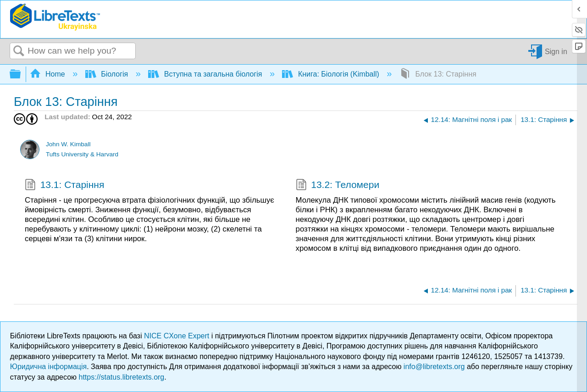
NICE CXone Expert (178, 336)
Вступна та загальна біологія (206, 74)
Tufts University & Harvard (82, 154)
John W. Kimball (68, 144)
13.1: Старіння (64, 186)
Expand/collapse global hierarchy (21, 75)
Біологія (108, 74)
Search (19, 51)
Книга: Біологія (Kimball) (332, 74)
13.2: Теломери (338, 186)
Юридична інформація (48, 367)
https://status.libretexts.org (122, 377)
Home (49, 74)
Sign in (556, 51)
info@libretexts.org (434, 367)
